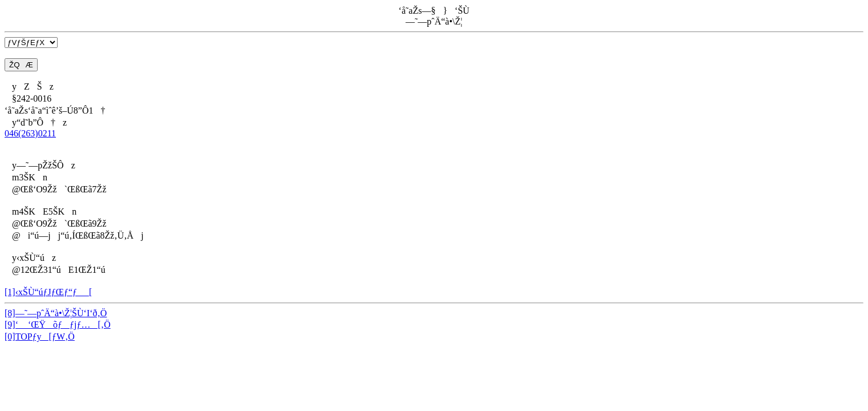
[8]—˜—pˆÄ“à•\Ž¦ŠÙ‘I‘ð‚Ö (56, 313)
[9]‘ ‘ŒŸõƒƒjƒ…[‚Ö (58, 325)
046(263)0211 (30, 133)
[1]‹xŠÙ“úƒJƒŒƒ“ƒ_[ (48, 292)
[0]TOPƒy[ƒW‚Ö (40, 337)
